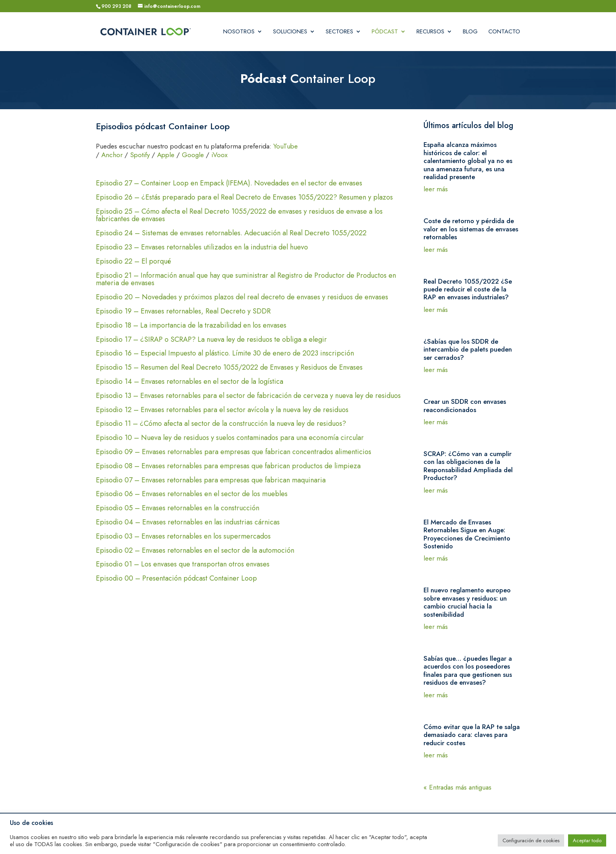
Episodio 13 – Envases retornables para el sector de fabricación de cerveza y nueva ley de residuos (248, 396)
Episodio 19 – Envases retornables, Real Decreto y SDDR (183, 312)
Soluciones (290, 32)
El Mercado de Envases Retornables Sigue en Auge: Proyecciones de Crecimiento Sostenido (467, 534)
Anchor (112, 155)
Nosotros (239, 32)
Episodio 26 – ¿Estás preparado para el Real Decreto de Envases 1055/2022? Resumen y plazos (244, 198)
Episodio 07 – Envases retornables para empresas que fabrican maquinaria (211, 481)
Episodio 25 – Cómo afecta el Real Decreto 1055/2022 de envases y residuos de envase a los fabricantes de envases (239, 216)
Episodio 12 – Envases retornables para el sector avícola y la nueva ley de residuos (222, 411)
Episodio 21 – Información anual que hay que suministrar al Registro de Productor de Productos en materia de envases (246, 280)
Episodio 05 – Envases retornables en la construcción (178, 509)
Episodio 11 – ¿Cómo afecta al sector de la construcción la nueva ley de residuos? (221, 424)
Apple (166, 155)
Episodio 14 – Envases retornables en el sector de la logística (190, 382)
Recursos (430, 32)
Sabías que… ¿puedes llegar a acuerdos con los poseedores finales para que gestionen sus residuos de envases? (468, 670)
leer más (436, 189)
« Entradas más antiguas (457, 787)
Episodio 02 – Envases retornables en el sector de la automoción (195, 551)
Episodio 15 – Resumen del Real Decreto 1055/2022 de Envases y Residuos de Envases (229, 368)
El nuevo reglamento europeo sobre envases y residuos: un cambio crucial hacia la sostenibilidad (467, 602)
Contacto (504, 32)
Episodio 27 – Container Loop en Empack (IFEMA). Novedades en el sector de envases (229, 184)
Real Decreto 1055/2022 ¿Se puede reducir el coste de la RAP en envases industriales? (468, 289)
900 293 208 (116, 6)
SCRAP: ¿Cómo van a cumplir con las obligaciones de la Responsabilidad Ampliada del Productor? (468, 466)
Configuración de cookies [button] (531, 840)
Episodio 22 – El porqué (142, 262)
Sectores (339, 32)
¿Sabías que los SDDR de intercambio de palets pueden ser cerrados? (468, 349)
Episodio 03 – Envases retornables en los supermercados (183, 537)
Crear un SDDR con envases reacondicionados (465, 405)
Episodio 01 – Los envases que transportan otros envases (183, 565)
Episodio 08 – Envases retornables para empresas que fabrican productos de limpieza (228, 467)
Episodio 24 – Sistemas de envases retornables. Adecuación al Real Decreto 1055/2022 (231, 234)
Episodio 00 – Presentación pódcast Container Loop (176, 579)
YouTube (286, 146)
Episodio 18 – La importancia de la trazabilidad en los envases (191, 326)
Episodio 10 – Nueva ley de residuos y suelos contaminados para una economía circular (230, 438)
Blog (470, 32)
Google (193, 155)
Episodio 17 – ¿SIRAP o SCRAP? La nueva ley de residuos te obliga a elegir (211, 340)
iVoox (219, 155)
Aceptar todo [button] (587, 840)
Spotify (140, 155)
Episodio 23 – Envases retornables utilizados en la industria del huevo (211, 248)
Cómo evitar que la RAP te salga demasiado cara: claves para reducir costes (472, 735)
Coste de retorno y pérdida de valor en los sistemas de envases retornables (471, 229)
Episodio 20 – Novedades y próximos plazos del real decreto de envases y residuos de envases (242, 298)
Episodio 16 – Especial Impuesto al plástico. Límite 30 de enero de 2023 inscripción (225, 354)
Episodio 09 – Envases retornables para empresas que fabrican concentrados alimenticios (234, 453)
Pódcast (385, 32)
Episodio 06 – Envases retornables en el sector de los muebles (192, 495)
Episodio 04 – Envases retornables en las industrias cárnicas (188, 523)
